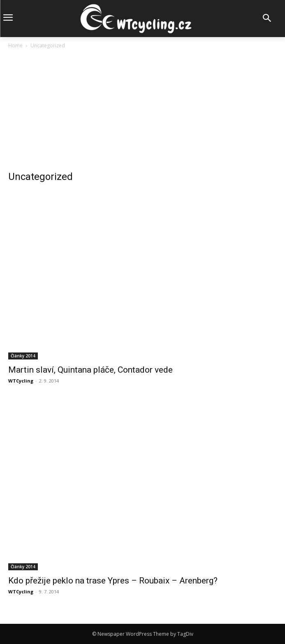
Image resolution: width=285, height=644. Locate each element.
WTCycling (21, 381)
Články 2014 (23, 356)
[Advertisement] (142, 112)
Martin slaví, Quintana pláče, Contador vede (90, 370)
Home (15, 45)
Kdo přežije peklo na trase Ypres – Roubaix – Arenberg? (113, 581)
